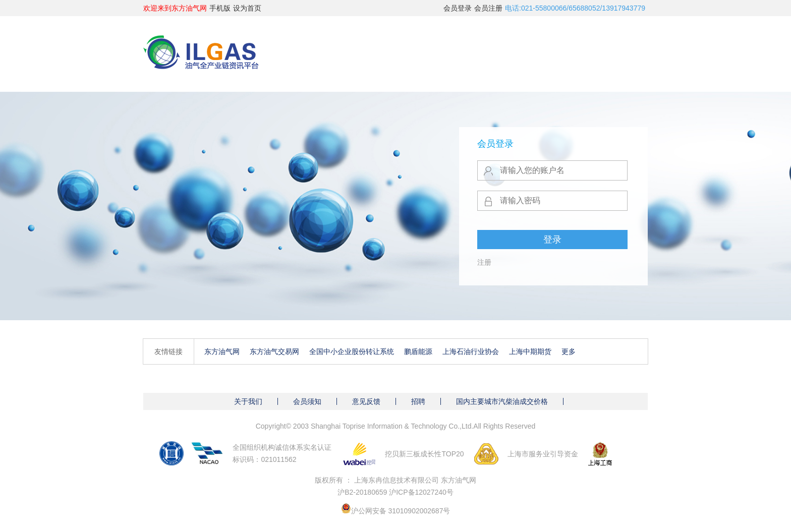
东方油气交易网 (274, 351)
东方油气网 (222, 351)
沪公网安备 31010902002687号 (401, 511)
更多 (569, 351)
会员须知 (307, 401)
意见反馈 (366, 401)
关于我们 (248, 401)
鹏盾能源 (418, 351)
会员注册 (488, 8)
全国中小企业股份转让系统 (352, 351)
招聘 (418, 401)
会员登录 (458, 8)
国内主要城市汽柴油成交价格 (502, 401)
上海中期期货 (530, 351)
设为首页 (247, 8)
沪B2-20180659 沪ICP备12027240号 (395, 492)
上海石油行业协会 (471, 351)
